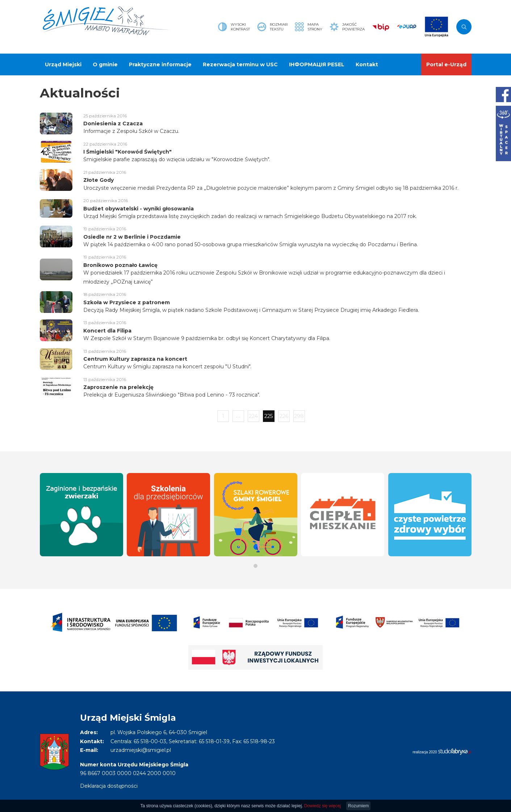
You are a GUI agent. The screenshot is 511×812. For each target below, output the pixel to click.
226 (284, 416)
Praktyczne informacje (160, 64)
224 (253, 416)
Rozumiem (358, 806)
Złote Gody (99, 180)
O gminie (105, 64)
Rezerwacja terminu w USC (240, 64)
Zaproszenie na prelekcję (118, 387)
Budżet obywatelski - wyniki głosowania (139, 209)
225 (269, 416)
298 (299, 416)
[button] (255, 566)
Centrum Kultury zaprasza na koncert (135, 359)
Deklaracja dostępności (109, 786)
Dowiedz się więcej (322, 806)
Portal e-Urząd (446, 64)
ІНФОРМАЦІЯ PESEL (317, 64)
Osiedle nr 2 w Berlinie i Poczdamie (132, 237)
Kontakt (367, 64)
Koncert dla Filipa (107, 331)
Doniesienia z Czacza (113, 124)
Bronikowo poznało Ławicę (120, 265)
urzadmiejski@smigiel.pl (141, 750)
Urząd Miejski (63, 64)
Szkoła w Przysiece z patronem (127, 302)
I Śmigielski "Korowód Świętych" (127, 152)
